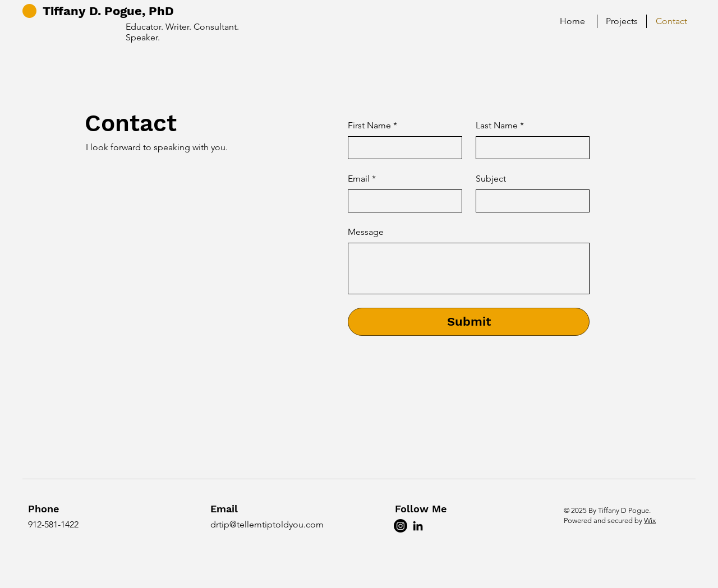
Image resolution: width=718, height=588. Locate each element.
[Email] (402, 201)
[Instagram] (401, 526)
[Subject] (530, 201)
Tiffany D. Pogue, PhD (108, 11)
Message (366, 232)
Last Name (500, 126)
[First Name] (402, 147)
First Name (372, 126)
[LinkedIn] (418, 526)
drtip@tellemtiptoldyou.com (267, 524)
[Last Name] (530, 147)
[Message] (469, 268)
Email (362, 179)
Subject (491, 179)
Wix (650, 520)
